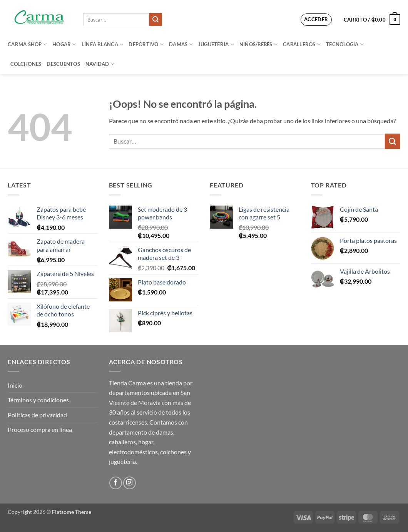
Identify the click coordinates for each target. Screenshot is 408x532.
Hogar (64, 44)
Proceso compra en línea (40, 429)
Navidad (100, 64)
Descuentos (63, 64)
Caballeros (302, 44)
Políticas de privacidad (37, 415)
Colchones (26, 64)
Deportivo (146, 44)
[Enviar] (156, 20)
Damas (181, 44)
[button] (316, 20)
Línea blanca (103, 44)
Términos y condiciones (38, 400)
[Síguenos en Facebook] (116, 483)
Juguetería (216, 44)
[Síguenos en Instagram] (130, 483)
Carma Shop (27, 44)
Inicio (15, 385)
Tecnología (345, 44)
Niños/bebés (258, 44)
